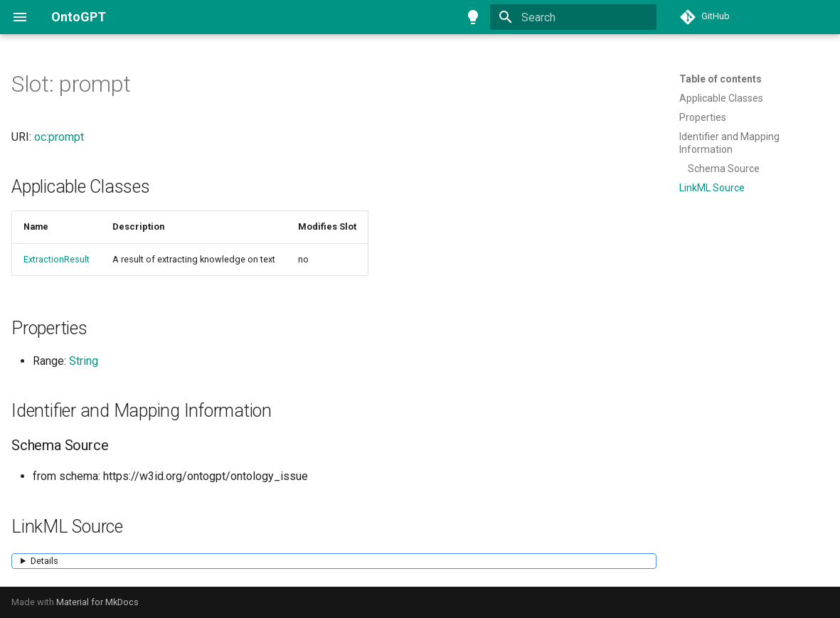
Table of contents (721, 79)
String (84, 361)
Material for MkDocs (97, 602)
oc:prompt (59, 137)
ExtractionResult (57, 259)
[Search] (573, 17)
